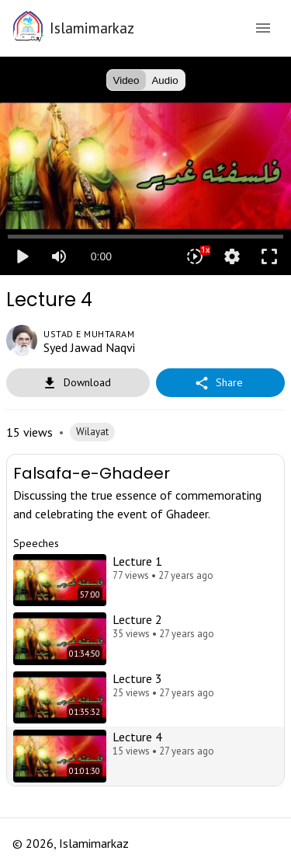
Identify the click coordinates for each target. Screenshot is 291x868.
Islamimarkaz (92, 28)
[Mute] (59, 256)
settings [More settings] (232, 256)
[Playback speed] (195, 256)
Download (78, 383)
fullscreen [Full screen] (269, 256)
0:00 (101, 256)
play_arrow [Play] (22, 256)
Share (220, 383)
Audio (165, 80)
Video (126, 80)
